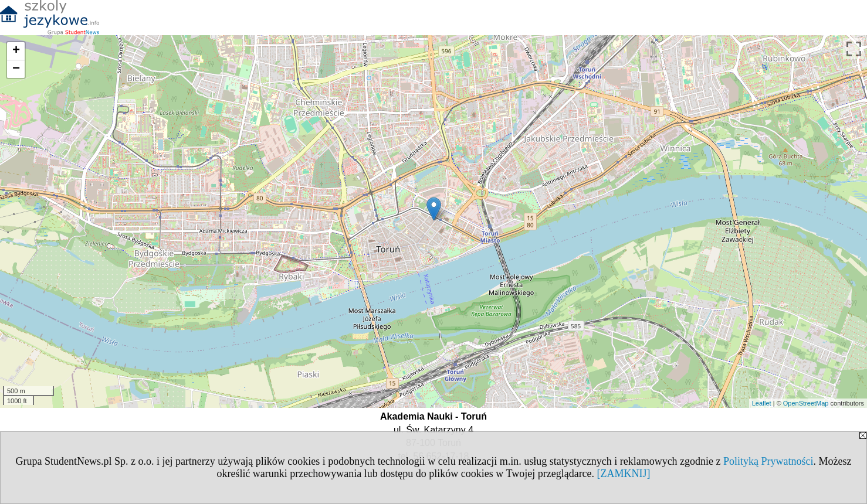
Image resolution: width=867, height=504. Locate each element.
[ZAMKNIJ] (624, 474)
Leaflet (762, 403)
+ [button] (16, 51)
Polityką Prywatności (768, 461)
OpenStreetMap (806, 403)
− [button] (16, 69)
